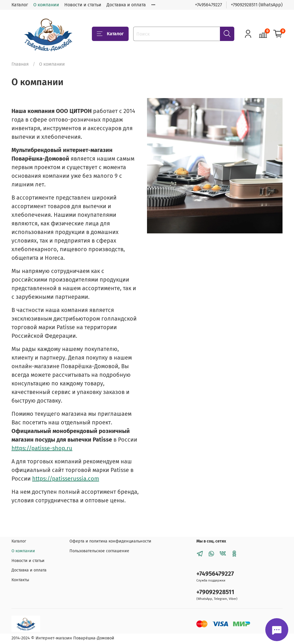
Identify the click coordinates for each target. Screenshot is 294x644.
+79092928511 (215, 592)
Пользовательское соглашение (99, 551)
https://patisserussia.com (66, 479)
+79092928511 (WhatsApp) (257, 5)
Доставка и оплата (126, 5)
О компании (46, 5)
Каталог (20, 5)
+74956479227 (208, 5)
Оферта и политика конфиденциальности (110, 541)
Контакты (20, 580)
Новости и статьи (83, 5)
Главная (20, 64)
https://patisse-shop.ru (42, 448)
